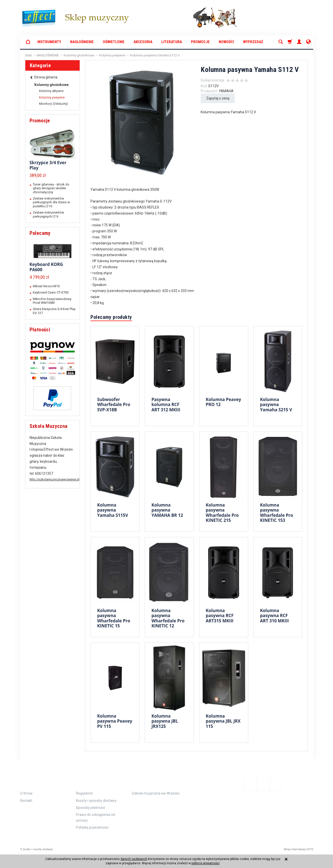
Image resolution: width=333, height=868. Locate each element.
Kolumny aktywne (51, 91)
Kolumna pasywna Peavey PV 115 (115, 721)
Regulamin (84, 793)
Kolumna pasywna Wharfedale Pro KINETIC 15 (114, 618)
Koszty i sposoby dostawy (96, 801)
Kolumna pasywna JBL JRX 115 (223, 721)
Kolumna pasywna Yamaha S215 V (276, 405)
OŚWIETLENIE (114, 42)
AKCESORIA (143, 42)
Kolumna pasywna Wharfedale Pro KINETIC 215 (222, 513)
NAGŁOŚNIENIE (82, 42)
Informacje (37, 781)
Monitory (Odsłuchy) (53, 104)
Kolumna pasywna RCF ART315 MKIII (220, 616)
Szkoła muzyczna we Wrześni (156, 793)
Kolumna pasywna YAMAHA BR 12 (167, 510)
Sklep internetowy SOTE (298, 849)
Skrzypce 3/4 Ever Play (48, 165)
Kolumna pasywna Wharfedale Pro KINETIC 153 (277, 513)
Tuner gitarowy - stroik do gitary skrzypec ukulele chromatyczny (51, 188)
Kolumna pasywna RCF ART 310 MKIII (274, 616)
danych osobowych (134, 859)
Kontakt (26, 801)
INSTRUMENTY (49, 42)
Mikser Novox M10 (46, 286)
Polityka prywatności (92, 827)
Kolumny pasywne (52, 98)
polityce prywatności (205, 863)
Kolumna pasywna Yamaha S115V (113, 510)
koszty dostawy (43, 849)
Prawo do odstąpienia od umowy (95, 817)
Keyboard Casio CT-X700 (51, 292)
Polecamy (40, 233)
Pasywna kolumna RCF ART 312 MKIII (166, 405)
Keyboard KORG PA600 (46, 267)
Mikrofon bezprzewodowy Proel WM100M (52, 301)
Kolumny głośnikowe (51, 85)
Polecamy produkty (111, 317)
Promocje (200, 42)
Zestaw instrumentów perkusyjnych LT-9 (48, 214)
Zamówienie (92, 781)
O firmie (26, 793)
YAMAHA (226, 91)
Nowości (226, 42)
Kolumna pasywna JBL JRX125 (165, 721)
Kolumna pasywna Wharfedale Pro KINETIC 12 (168, 618)
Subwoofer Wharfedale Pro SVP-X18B (114, 405)
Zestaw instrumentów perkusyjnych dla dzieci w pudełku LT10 (51, 202)
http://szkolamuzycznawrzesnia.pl (54, 479)
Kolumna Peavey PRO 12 (223, 402)
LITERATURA (172, 42)
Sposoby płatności (90, 808)
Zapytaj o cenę (218, 98)
